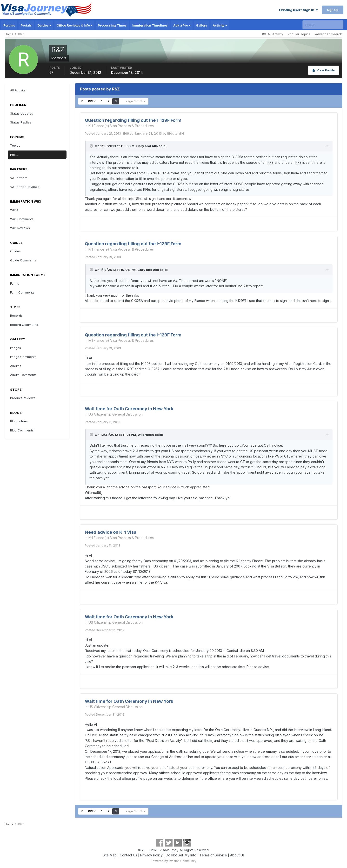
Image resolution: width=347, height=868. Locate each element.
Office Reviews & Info (74, 25)
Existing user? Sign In (298, 10)
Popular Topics (299, 34)
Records (16, 315)
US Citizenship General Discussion (116, 414)
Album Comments (23, 375)
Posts (14, 155)
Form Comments (22, 292)
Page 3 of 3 (135, 101)
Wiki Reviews (20, 228)
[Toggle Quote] (92, 146)
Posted (103, 133)
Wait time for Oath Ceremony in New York (129, 409)
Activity (220, 25)
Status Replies (21, 122)
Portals (26, 25)
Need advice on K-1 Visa (111, 532)
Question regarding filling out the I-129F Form (133, 120)
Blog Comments (22, 430)
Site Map (110, 855)
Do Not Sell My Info (181, 855)
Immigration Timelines (150, 25)
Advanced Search (329, 34)
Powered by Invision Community (173, 861)
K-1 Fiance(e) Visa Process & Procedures (121, 126)
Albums (16, 366)
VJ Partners (19, 178)
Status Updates (22, 113)
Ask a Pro (182, 25)
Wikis (14, 210)
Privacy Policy (151, 855)
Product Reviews (23, 398)
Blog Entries (19, 421)
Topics (15, 145)
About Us (237, 855)
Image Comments (23, 357)
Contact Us (128, 855)
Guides (44, 25)
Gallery (202, 25)
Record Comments (24, 325)
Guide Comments (23, 260)
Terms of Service (213, 855)
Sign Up (333, 10)
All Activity (18, 90)
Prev (92, 101)
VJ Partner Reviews (25, 187)
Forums (9, 25)
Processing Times (112, 25)
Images (16, 348)
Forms (15, 283)
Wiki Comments (22, 219)
